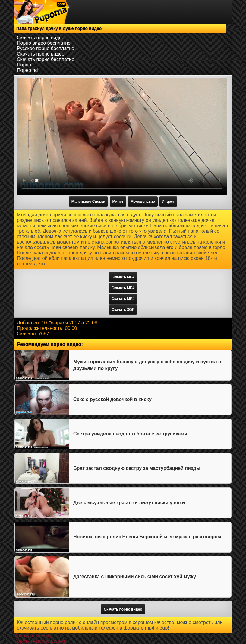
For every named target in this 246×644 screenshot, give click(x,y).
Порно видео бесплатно (44, 43)
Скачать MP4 (123, 277)
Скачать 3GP (123, 310)
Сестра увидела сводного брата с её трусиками (130, 434)
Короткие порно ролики (41, 641)
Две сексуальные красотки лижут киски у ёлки (129, 503)
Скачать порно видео (41, 38)
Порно (24, 65)
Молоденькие (143, 202)
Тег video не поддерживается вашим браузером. (122, 137)
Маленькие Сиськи (88, 202)
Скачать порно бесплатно (46, 59)
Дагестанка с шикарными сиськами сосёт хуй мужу (135, 577)
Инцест (168, 202)
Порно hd (27, 70)
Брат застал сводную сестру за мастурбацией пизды (137, 468)
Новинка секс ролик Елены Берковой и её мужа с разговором (147, 537)
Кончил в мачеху (33, 636)
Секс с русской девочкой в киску (112, 399)
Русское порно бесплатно (46, 48)
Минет (118, 202)
